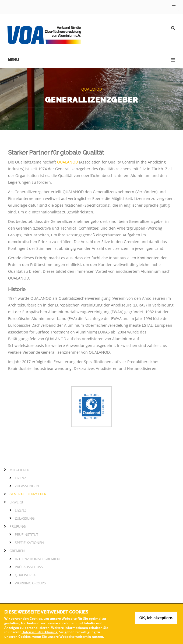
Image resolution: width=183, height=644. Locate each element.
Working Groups (30, 583)
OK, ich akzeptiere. (156, 619)
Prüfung (17, 526)
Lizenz (20, 478)
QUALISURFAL (26, 575)
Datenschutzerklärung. (40, 633)
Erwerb (16, 502)
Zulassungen (27, 486)
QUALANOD (68, 162)
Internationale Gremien (37, 559)
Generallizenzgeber (28, 494)
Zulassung (25, 518)
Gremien (17, 551)
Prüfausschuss (29, 567)
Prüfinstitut (27, 534)
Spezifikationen (29, 543)
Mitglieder (19, 470)
